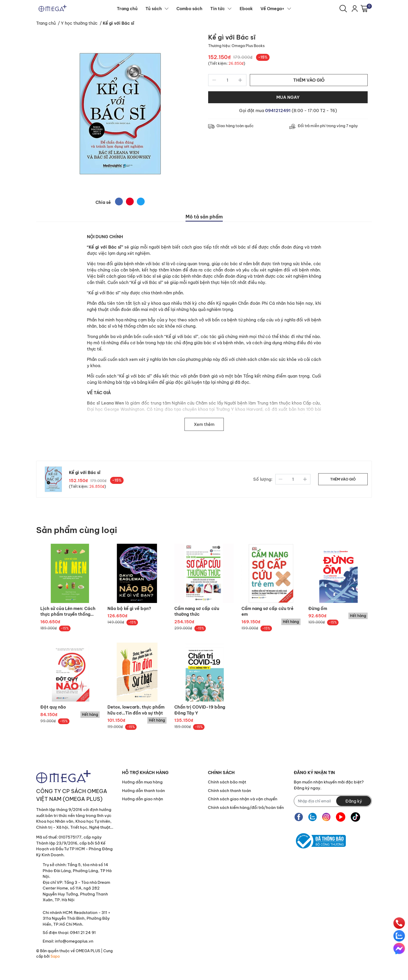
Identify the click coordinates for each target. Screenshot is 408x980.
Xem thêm (204, 424)
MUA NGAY (288, 97)
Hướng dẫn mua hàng (142, 782)
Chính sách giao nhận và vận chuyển (243, 799)
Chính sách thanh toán (229, 791)
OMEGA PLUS (88, 951)
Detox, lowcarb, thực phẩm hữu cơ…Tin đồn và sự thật (136, 710)
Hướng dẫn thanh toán (144, 791)
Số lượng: (263, 479)
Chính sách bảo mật (227, 782)
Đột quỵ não (53, 707)
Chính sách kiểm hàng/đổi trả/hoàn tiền (246, 807)
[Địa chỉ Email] (333, 801)
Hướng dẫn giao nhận (143, 799)
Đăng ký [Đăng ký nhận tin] (354, 801)
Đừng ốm (318, 608)
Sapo (55, 956)
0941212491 (278, 111)
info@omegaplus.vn (74, 941)
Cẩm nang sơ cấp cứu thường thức (197, 611)
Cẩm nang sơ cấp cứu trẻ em (267, 611)
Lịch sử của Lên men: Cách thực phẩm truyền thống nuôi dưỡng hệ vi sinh (68, 612)
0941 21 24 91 (83, 933)
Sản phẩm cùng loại (77, 530)
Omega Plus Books (248, 46)
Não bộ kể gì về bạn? (129, 608)
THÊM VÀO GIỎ (309, 80)
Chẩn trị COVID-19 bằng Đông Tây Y (200, 710)
